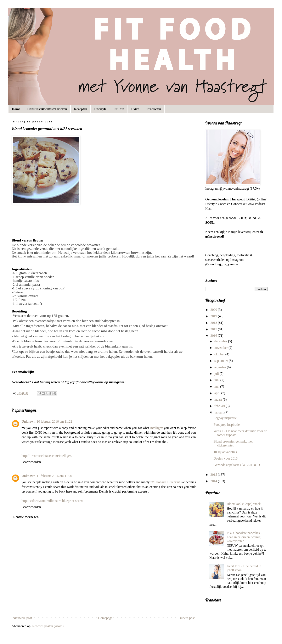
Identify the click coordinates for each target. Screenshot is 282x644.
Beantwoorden (31, 462)
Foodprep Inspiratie (227, 425)
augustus (221, 367)
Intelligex (156, 428)
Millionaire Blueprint (166, 482)
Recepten (81, 109)
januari (219, 412)
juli (217, 374)
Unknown (29, 421)
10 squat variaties (225, 452)
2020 (214, 310)
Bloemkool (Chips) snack (244, 504)
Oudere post (187, 618)
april (218, 393)
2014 (214, 481)
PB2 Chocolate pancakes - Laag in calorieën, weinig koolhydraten (244, 537)
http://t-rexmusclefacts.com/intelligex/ (47, 456)
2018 (214, 323)
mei (217, 386)
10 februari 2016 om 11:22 (54, 421)
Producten (154, 109)
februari (220, 406)
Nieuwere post (22, 618)
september (222, 361)
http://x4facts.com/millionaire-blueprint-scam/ (52, 501)
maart (219, 399)
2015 (214, 475)
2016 (214, 336)
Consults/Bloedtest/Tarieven (47, 109)
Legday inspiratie (225, 418)
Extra (135, 109)
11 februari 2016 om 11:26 (54, 476)
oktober (220, 354)
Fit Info (119, 109)
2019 (214, 316)
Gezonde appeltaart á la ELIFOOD (237, 465)
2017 (214, 329)
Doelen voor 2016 (226, 458)
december (221, 341)
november (221, 348)
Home (16, 109)
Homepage (105, 618)
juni (217, 380)
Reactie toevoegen (26, 517)
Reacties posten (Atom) (48, 626)
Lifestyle (100, 109)
